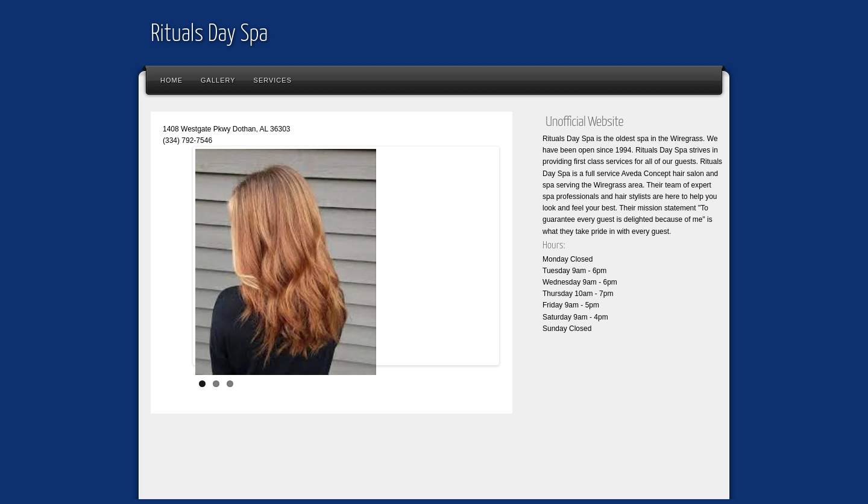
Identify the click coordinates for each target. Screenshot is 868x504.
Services (273, 80)
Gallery (218, 80)
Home (171, 80)
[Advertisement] (364, 465)
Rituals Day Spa (209, 35)
